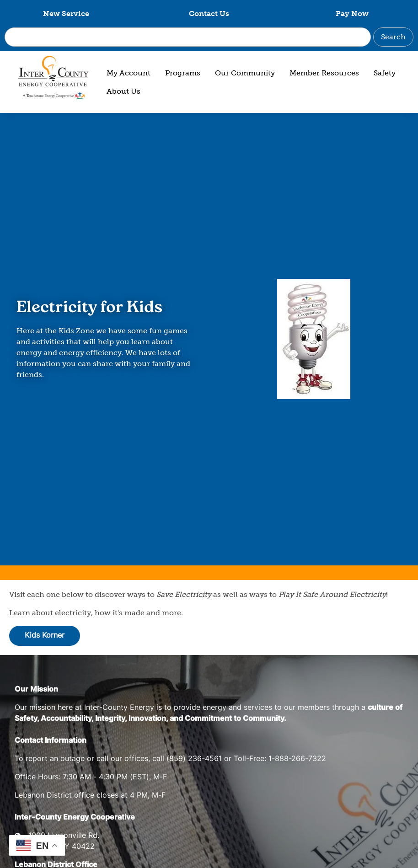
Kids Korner (45, 636)
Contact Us (209, 13)
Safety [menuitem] (385, 73)
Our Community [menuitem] (245, 73)
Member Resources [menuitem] (324, 73)
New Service (66, 13)
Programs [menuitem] (183, 73)
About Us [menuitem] (123, 91)
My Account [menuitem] (129, 73)
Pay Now (352, 13)
